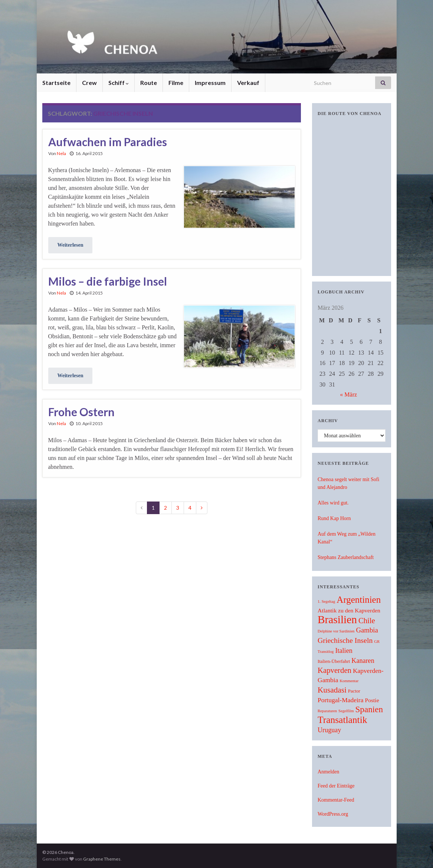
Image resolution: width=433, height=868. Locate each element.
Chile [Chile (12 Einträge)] (367, 621)
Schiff (119, 83)
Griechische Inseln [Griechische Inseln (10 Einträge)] (345, 640)
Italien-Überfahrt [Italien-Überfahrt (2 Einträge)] (334, 661)
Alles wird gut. (333, 503)
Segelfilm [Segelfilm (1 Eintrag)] (346, 711)
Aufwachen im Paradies (108, 142)
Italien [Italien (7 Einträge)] (344, 651)
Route (149, 83)
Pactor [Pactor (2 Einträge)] (354, 691)
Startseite (56, 83)
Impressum (210, 83)
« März (348, 394)
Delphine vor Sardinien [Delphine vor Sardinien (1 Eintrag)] (336, 631)
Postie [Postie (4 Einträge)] (372, 700)
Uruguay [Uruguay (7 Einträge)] (329, 730)
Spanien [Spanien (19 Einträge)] (369, 709)
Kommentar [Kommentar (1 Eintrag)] (349, 681)
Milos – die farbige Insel (108, 281)
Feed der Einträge (336, 786)
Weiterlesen (70, 245)
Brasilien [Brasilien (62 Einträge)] (337, 619)
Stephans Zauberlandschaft (346, 557)
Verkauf (248, 83)
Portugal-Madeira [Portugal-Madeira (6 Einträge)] (340, 700)
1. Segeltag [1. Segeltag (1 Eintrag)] (326, 601)
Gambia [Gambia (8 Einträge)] (367, 630)
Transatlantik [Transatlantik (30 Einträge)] (342, 720)
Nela (61, 153)
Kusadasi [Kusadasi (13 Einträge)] (332, 690)
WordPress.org (333, 814)
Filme (176, 83)
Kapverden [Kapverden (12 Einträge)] (334, 670)
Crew (89, 83)
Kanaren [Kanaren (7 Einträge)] (363, 661)
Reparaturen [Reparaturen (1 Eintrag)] (327, 711)
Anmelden (328, 772)
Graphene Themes (102, 859)
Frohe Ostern (81, 412)
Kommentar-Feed (336, 800)
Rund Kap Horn (334, 518)
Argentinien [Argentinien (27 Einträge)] (359, 600)
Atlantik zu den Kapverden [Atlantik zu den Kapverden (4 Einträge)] (349, 610)
